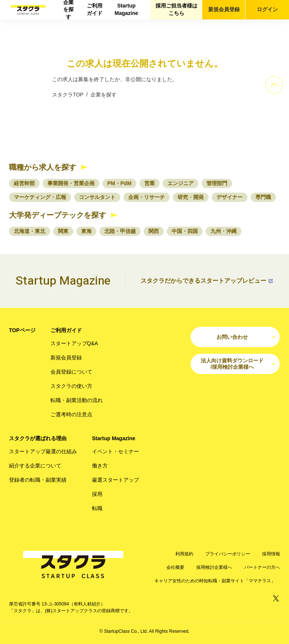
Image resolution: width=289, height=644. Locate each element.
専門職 (263, 197)
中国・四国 (185, 231)
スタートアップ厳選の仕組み (43, 451)
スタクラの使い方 (71, 386)
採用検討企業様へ (214, 567)
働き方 (100, 466)
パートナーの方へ (262, 567)
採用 (97, 494)
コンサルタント (97, 197)
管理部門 (217, 183)
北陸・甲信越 (120, 231)
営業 (150, 183)
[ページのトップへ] (274, 85)
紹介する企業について (35, 466)
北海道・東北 (30, 231)
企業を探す (68, 10)
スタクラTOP (68, 95)
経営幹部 (24, 183)
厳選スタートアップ (116, 480)
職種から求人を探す (43, 167)
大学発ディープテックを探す (58, 215)
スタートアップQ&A (74, 343)
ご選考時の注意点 (71, 414)
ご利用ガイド (95, 9)
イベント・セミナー (116, 451)
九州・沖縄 (224, 231)
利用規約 (184, 554)
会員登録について (71, 372)
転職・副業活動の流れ (77, 400)
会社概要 (175, 567)
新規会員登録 (224, 9)
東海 (86, 231)
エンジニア (181, 183)
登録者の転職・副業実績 (38, 480)
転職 (97, 508)
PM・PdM (119, 183)
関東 (63, 231)
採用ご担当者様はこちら (176, 9)
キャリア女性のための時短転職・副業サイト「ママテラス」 (215, 581)
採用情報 (271, 554)
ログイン (267, 9)
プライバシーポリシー (228, 554)
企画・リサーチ (147, 197)
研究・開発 (191, 197)
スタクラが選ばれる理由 (38, 438)
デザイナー (230, 197)
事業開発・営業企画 (71, 183)
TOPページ (22, 330)
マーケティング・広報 (40, 197)
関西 (154, 231)
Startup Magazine (126, 9)
